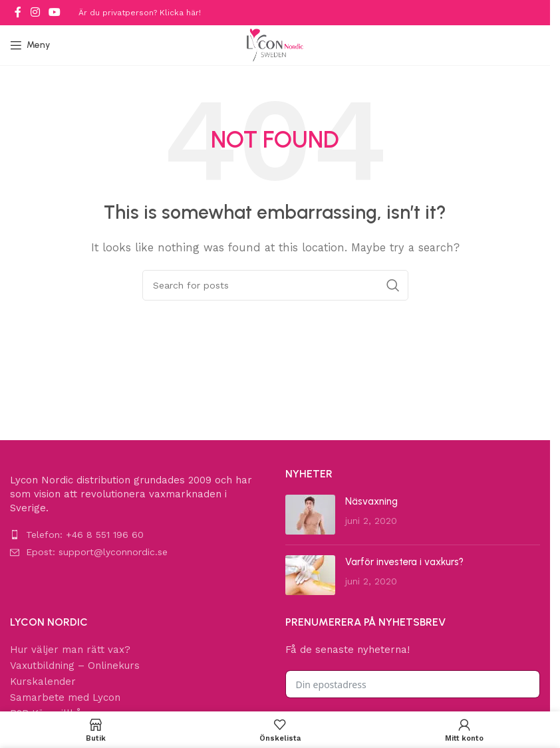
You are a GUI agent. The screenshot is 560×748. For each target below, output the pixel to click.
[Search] (275, 285)
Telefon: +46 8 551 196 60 (85, 535)
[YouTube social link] (54, 12)
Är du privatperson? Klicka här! (140, 13)
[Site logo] (275, 45)
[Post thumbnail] (310, 515)
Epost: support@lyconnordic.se (97, 552)
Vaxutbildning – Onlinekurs (75, 666)
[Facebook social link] (18, 12)
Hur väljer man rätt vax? (70, 650)
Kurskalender (43, 682)
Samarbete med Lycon (65, 697)
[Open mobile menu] (30, 45)
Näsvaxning (371, 501)
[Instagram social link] (35, 12)
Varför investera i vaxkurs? (404, 562)
